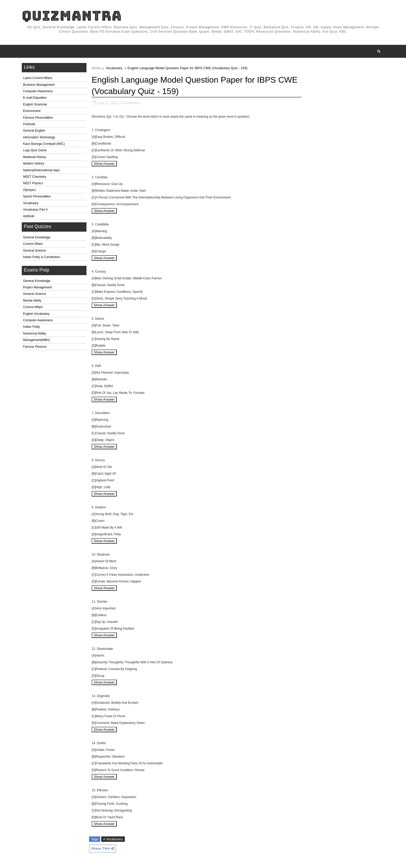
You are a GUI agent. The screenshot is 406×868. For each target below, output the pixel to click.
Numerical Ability (35, 333)
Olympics (29, 190)
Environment (32, 111)
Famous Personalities (38, 118)
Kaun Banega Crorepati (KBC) (44, 144)
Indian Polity (31, 327)
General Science (35, 251)
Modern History (34, 163)
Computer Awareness (38, 91)
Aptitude (29, 216)
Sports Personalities (37, 196)
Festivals (29, 124)
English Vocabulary (36, 314)
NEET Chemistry (35, 177)
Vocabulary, (132, 103)
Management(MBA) (37, 340)
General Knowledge (37, 237)
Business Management (39, 85)
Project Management (37, 287)
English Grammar (35, 104)
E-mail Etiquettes (35, 98)
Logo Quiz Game (35, 150)
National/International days (41, 170)
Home (96, 68)
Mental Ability (32, 301)
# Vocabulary (113, 839)
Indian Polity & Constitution (42, 257)
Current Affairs (33, 244)
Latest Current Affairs (38, 78)
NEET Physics (33, 183)
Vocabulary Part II (35, 210)
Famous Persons (35, 347)
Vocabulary (31, 203)
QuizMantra (72, 16)
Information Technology (39, 137)
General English (34, 131)
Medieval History (35, 157)
